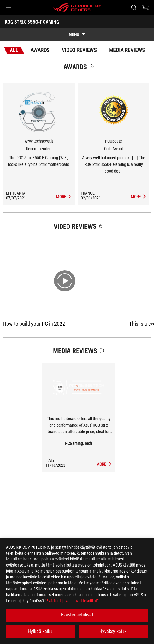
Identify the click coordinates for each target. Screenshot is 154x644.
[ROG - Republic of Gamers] (77, 8)
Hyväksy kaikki (113, 631)
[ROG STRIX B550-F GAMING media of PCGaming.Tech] (104, 464)
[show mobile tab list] (77, 34)
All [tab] (14, 50)
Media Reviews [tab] (127, 50)
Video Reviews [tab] (79, 50)
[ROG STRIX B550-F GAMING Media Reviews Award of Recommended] (64, 197)
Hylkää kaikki (41, 631)
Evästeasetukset (77, 615)
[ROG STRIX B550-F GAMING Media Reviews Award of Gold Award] (139, 197)
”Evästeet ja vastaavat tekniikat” (72, 601)
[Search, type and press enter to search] (134, 8)
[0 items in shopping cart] (146, 8)
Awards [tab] (40, 50)
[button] (8, 8)
